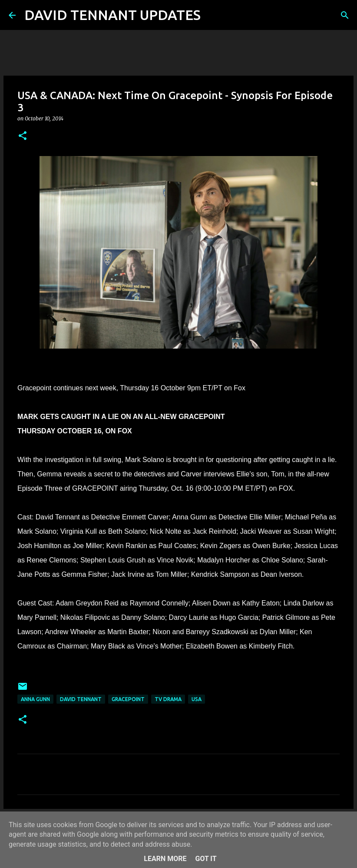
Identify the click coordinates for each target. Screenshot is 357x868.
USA (197, 699)
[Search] (213, 15)
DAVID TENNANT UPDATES (112, 15)
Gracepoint (128, 699)
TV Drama (168, 699)
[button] (23, 136)
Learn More (165, 859)
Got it (206, 859)
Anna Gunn (35, 699)
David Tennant (81, 699)
